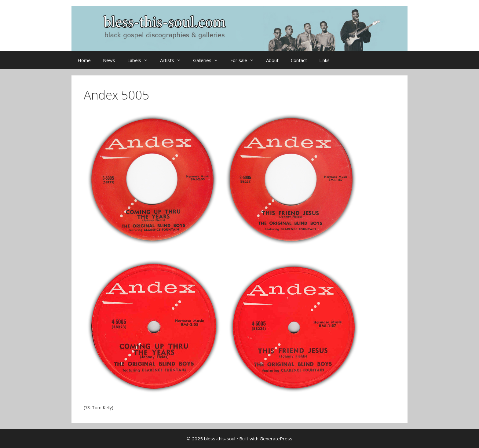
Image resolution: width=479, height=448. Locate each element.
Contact (299, 60)
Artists (174, 60)
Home (84, 60)
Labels (141, 60)
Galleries (209, 60)
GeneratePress (276, 439)
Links (324, 60)
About (272, 60)
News (109, 60)
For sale (245, 60)
